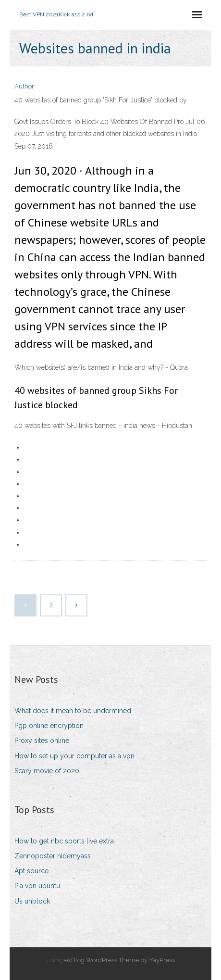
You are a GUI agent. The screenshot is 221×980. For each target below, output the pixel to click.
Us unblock (32, 901)
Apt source (31, 871)
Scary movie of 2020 (47, 771)
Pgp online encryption (49, 726)
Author (24, 86)
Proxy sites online (42, 741)
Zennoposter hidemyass (53, 856)
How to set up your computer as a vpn (74, 756)
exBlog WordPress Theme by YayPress (120, 960)
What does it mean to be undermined (73, 711)
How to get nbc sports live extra (64, 841)
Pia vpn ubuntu (37, 886)
